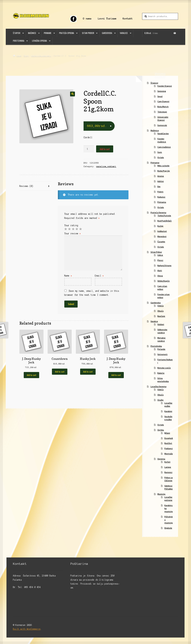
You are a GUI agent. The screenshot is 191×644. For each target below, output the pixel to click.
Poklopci (169, 448)
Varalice (124, 33)
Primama (162, 202)
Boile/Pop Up (164, 171)
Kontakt (128, 19)
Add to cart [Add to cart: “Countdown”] (60, 372)
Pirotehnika (19, 41)
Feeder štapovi (165, 86)
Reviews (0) (26, 186)
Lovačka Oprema (39, 41)
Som (160, 152)
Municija (161, 494)
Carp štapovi (163, 101)
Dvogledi (169, 438)
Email (99, 276)
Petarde (161, 349)
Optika (161, 430)
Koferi (167, 462)
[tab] (35, 186)
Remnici (168, 472)
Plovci (160, 260)
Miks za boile (163, 166)
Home (19, 56)
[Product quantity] (89, 149)
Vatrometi (162, 354)
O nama (87, 19)
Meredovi (162, 236)
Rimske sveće (164, 368)
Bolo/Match (163, 107)
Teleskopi (162, 112)
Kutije (160, 226)
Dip (159, 186)
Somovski (162, 125)
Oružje (160, 400)
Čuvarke (161, 242)
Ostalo (161, 157)
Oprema (161, 459)
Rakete (161, 373)
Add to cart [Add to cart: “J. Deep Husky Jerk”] (31, 375)
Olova (160, 276)
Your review (73, 233)
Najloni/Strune (164, 265)
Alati (160, 270)
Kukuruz (161, 197)
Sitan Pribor (88, 33)
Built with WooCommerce (27, 629)
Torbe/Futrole (164, 216)
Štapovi (17, 33)
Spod (160, 96)
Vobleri (161, 324)
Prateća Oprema (67, 33)
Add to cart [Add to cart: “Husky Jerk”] (88, 372)
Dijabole (168, 528)
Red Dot (168, 443)
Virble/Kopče (164, 281)
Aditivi (161, 181)
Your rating (71, 225)
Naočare (161, 316)
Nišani (167, 433)
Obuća (160, 311)
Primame (48, 33)
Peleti (160, 192)
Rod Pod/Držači (164, 221)
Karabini (168, 411)
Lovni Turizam (107, 19)
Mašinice (32, 33)
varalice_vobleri (41, 56)
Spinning (162, 91)
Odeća (160, 306)
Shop (26, 56)
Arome (161, 176)
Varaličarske (163, 133)
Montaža (169, 454)
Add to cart (105, 149)
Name (68, 276)
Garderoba (107, 33)
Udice (160, 255)
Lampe (168, 467)
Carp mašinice (164, 147)
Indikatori (162, 231)
